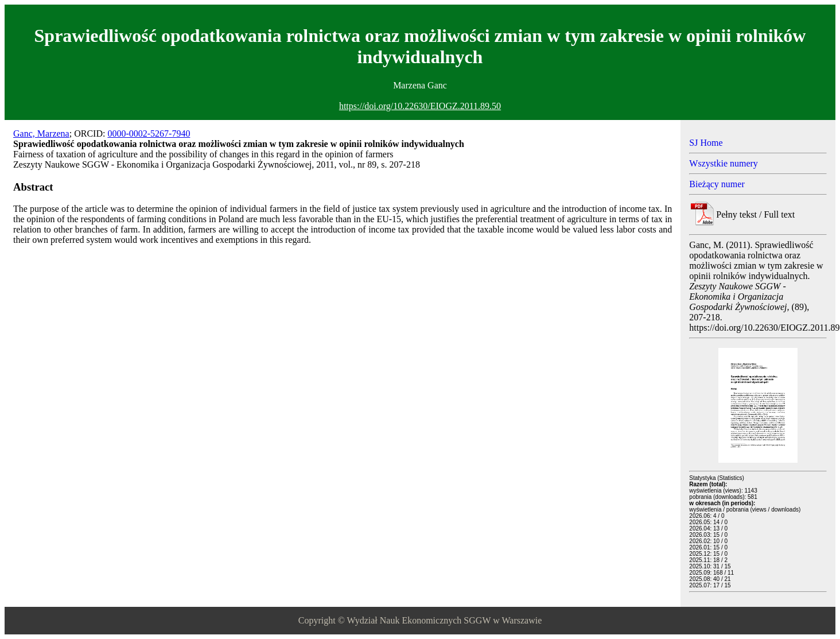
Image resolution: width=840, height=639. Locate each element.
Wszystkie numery (724, 163)
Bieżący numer (717, 184)
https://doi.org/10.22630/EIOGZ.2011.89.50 (420, 106)
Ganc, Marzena (41, 133)
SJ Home (706, 143)
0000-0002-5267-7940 (149, 133)
